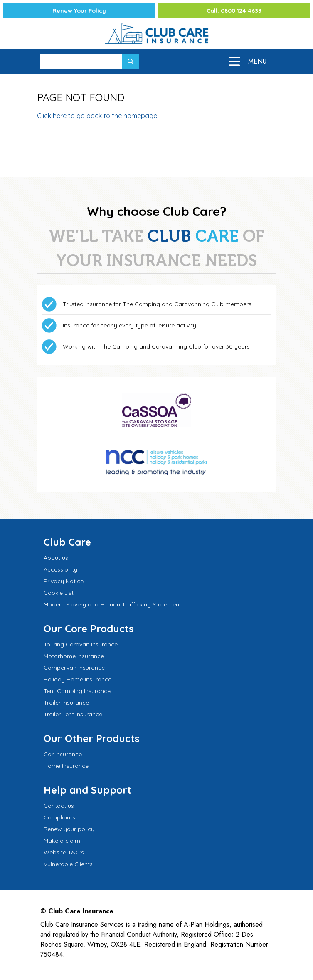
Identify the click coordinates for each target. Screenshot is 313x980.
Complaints (59, 817)
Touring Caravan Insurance (81, 644)
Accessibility (60, 569)
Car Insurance (63, 754)
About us (56, 558)
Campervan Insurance (74, 668)
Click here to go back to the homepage (97, 116)
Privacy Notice (64, 581)
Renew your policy (69, 829)
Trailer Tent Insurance (73, 714)
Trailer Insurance (66, 703)
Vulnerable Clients (68, 864)
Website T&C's (64, 852)
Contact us (59, 806)
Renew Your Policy (79, 11)
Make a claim (62, 841)
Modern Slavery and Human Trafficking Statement (112, 604)
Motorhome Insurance (74, 656)
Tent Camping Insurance (77, 691)
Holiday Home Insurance (78, 679)
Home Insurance (66, 766)
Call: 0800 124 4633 (234, 11)
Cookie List (59, 593)
